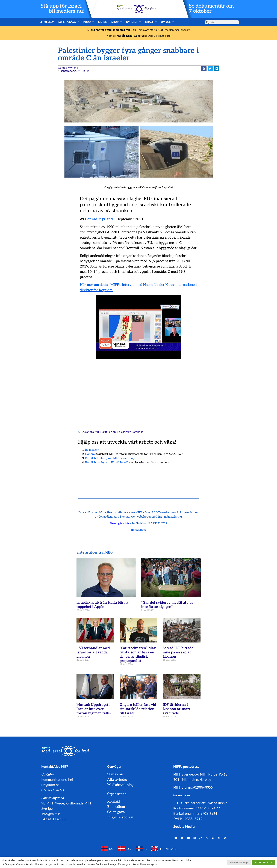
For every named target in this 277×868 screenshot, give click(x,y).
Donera (90, 454)
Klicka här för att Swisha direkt (204, 803)
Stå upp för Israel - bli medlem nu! (63, 9)
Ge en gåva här (120, 523)
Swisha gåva (69, 22)
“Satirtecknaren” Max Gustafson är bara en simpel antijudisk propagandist (138, 654)
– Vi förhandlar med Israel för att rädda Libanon (93, 652)
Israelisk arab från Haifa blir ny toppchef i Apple (103, 605)
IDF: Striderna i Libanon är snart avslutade (176, 709)
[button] (204, 69)
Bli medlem (47, 22)
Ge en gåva (116, 812)
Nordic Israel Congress (131, 36)
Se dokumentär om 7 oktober (211, 9)
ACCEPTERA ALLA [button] (264, 862)
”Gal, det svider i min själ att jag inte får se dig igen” (167, 605)
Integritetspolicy (120, 817)
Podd (89, 22)
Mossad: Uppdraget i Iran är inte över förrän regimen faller (94, 709)
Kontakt (114, 801)
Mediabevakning (120, 785)
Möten (103, 22)
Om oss (167, 22)
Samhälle (138, 432)
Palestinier (124, 432)
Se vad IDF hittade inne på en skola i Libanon (178, 652)
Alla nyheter (117, 780)
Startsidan (115, 774)
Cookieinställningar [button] (239, 862)
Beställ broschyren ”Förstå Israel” (107, 463)
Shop (117, 22)
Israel (151, 22)
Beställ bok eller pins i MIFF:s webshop (110, 458)
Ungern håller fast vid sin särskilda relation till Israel (138, 709)
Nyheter (134, 22)
